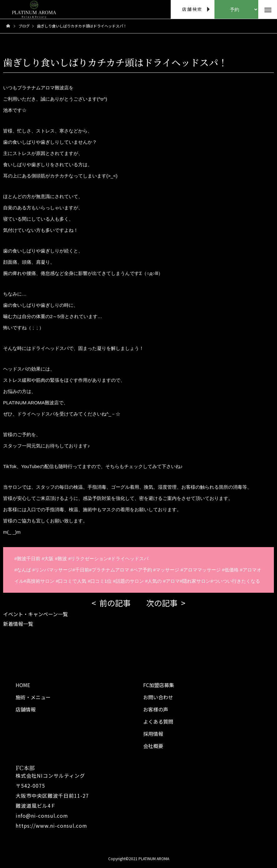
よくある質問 (158, 721)
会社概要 (153, 746)
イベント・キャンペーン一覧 (35, 614)
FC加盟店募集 (159, 685)
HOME (23, 685)
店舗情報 (26, 709)
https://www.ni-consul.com (51, 826)
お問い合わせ (158, 697)
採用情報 (153, 734)
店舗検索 (192, 9)
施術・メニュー (33, 697)
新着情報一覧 (18, 624)
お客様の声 (156, 709)
